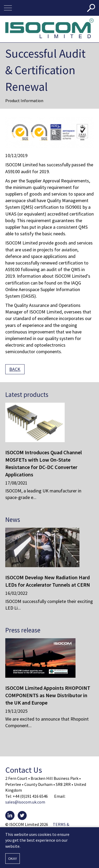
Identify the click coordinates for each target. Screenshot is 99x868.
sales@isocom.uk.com (25, 802)
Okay (13, 859)
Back (15, 369)
